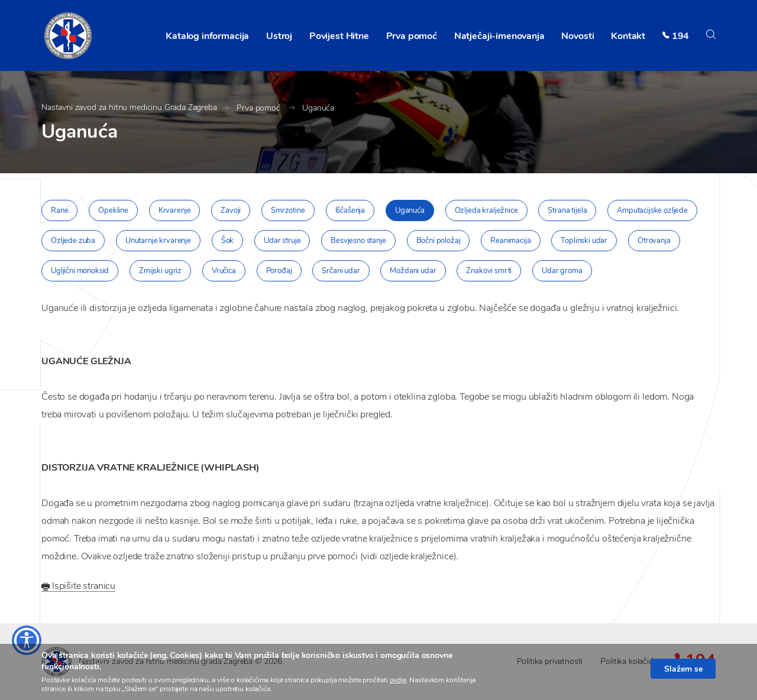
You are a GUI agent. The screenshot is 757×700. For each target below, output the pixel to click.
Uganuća (318, 108)
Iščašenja (350, 210)
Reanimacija (510, 241)
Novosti (578, 36)
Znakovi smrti (489, 271)
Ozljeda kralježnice (486, 210)
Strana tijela (567, 210)
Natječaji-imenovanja (499, 36)
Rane (59, 210)
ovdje (398, 680)
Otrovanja (654, 241)
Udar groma (562, 271)
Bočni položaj (439, 241)
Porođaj (279, 271)
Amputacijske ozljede (652, 210)
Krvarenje (175, 210)
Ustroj (279, 36)
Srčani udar (341, 271)
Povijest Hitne (339, 36)
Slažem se (683, 669)
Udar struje (282, 241)
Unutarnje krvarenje (158, 241)
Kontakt (628, 36)
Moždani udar (413, 271)
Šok (228, 241)
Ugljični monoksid (80, 271)
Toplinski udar (584, 241)
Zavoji (231, 210)
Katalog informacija (207, 36)
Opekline (113, 210)
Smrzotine (288, 210)
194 (681, 36)
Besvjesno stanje (358, 241)
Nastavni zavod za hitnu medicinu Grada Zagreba (129, 107)
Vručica (224, 271)
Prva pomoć (412, 36)
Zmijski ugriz (160, 271)
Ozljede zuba (73, 241)
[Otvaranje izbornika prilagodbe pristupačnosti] (27, 640)
